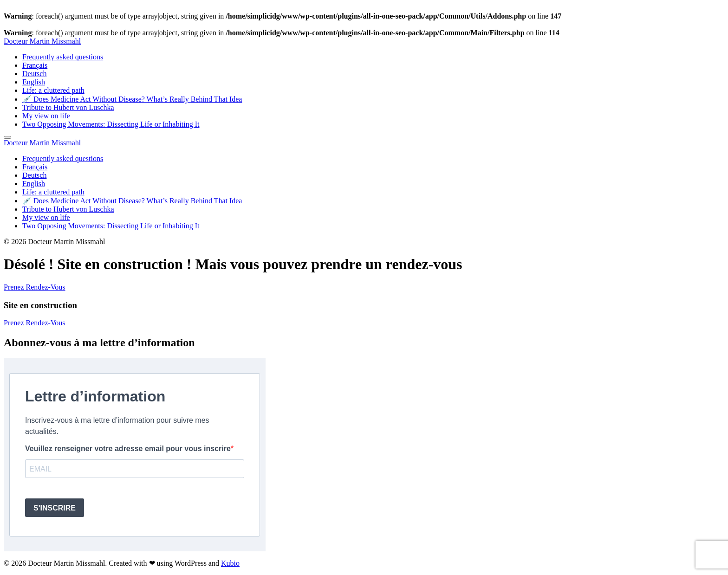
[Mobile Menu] (7, 137)
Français (35, 65)
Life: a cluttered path (53, 90)
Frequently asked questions (63, 57)
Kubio (230, 563)
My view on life (46, 116)
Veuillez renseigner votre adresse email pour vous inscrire (128, 449)
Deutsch (34, 74)
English (34, 82)
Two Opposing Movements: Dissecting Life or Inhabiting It (111, 124)
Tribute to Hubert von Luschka (68, 107)
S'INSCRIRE (55, 508)
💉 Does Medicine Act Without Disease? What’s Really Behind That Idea (132, 99)
